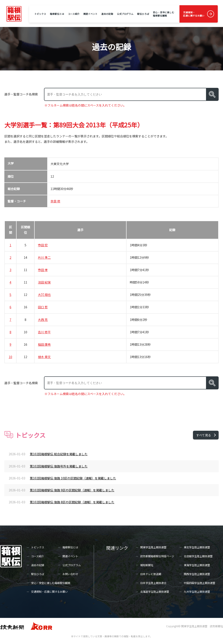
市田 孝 (43, 270)
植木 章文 (44, 357)
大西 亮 (43, 320)
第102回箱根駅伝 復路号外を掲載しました (59, 466)
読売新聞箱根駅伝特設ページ (157, 556)
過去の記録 (107, 14)
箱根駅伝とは (57, 14)
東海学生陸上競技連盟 (197, 565)
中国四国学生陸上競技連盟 (199, 583)
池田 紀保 (44, 282)
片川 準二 (44, 257)
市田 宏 (43, 245)
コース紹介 (74, 14)
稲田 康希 (44, 344)
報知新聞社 (147, 565)
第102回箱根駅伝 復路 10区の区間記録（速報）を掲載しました (73, 478)
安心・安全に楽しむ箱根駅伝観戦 (164, 14)
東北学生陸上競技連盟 (197, 547)
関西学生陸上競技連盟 (197, 574)
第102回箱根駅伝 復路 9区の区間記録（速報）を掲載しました (72, 490)
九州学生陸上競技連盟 (197, 591)
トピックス (40, 14)
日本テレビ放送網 (151, 574)
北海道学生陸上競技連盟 (155, 591)
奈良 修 (55, 201)
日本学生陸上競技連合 (153, 583)
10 (10, 357)
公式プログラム (125, 14)
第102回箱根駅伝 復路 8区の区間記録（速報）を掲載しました (72, 502)
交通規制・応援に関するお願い (194, 14)
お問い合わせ (70, 574)
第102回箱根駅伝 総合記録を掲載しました (59, 454)
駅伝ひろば (143, 14)
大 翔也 (44, 295)
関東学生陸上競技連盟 (153, 547)
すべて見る (204, 435)
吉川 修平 (44, 332)
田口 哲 (43, 307)
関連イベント (90, 14)
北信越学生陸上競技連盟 (198, 556)
